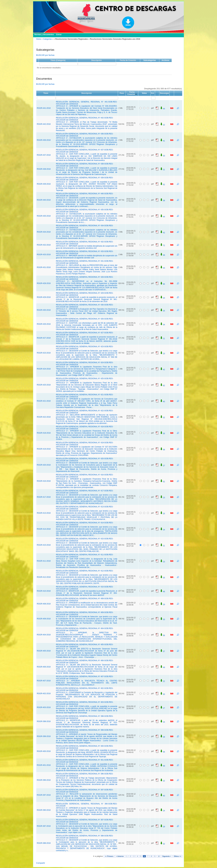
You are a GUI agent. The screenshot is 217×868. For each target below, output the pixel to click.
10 (159, 856)
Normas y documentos (44, 35)
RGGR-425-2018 (44, 385)
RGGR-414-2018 (44, 529)
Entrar (59, 35)
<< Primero (109, 856)
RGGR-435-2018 (44, 216)
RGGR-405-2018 (44, 651)
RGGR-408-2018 (44, 604)
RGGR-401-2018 (44, 765)
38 (162, 201)
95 (162, 284)
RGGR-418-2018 (44, 433)
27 (162, 466)
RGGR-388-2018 (44, 843)
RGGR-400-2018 (44, 751)
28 (162, 737)
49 (162, 255)
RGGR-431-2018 (44, 267)
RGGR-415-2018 (44, 545)
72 (162, 246)
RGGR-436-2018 (44, 140)
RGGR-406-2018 (44, 667)
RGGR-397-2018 (44, 795)
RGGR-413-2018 (44, 513)
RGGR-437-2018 (44, 155)
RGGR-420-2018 (44, 465)
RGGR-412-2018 (44, 577)
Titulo (46, 93)
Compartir (41, 863)
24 (162, 530)
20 (162, 298)
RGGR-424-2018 (44, 369)
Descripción (97, 60)
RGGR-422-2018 (44, 417)
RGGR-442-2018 (44, 124)
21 (162, 170)
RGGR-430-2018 (44, 310)
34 (162, 325)
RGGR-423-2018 (44, 353)
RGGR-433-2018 (44, 255)
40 (162, 402)
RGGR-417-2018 (44, 497)
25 (162, 311)
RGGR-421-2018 (44, 401)
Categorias (47, 39)
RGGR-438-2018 (44, 169)
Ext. (153, 93)
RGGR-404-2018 (44, 635)
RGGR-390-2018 (44, 810)
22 (162, 125)
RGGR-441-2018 (44, 108)
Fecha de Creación (128, 60)
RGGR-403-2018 (44, 707)
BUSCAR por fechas (45, 55)
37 (162, 651)
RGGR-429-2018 (44, 297)
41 (162, 141)
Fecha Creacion (131, 93)
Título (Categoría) (58, 60)
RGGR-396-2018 (44, 780)
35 (162, 434)
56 (162, 635)
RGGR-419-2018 (44, 449)
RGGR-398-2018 (44, 721)
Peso (122, 93)
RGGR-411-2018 (44, 561)
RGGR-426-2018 (44, 324)
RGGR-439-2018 (44, 184)
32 (162, 418)
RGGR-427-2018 (44, 338)
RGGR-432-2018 (44, 245)
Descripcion (87, 93)
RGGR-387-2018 (44, 826)
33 (162, 156)
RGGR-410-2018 (44, 591)
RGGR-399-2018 (44, 736)
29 (162, 605)
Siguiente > (167, 856)
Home (39, 39)
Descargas (164, 93)
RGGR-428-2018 (44, 283)
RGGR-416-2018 (44, 481)
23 (162, 354)
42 (162, 233)
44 (162, 109)
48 (162, 592)
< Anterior (120, 856)
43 (162, 268)
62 (162, 386)
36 (162, 450)
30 (162, 694)
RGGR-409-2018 (44, 619)
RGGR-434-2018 (44, 232)
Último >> (178, 856)
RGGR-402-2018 (44, 694)
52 (162, 185)
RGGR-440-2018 (44, 200)
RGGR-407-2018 (44, 681)
